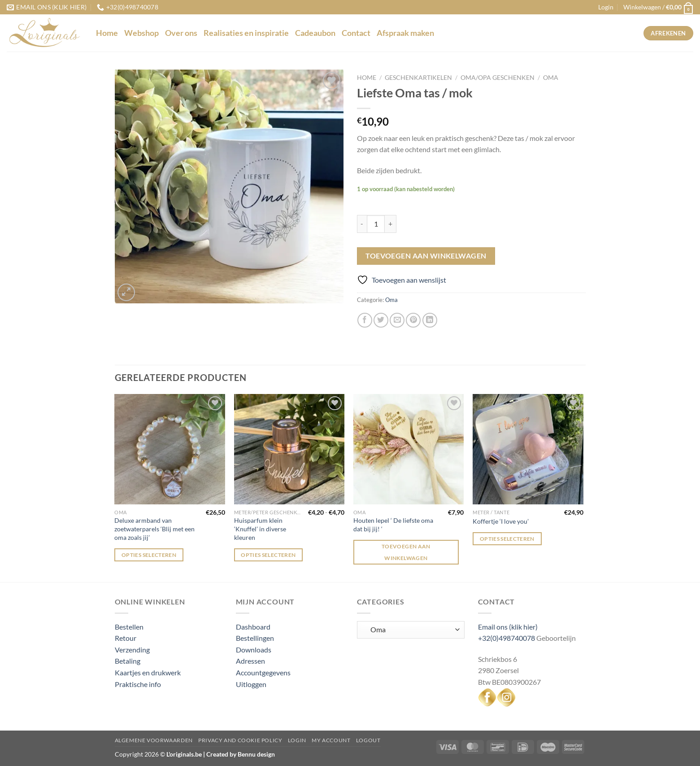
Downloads (254, 650)
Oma (551, 78)
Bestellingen (255, 638)
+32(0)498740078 (507, 638)
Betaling (128, 661)
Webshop (141, 33)
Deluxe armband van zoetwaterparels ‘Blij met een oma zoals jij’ (154, 529)
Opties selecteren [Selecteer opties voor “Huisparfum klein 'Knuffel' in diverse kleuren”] (268, 555)
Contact (356, 33)
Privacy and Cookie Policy (240, 740)
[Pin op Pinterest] (413, 320)
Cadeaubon (315, 33)
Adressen (250, 661)
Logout (368, 740)
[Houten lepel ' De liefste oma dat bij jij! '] (409, 449)
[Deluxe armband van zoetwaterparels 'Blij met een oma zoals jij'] (170, 449)
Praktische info (138, 684)
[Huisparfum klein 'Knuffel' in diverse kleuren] (289, 449)
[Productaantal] (376, 224)
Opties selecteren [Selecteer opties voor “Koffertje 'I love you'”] (507, 539)
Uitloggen (251, 684)
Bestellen (129, 627)
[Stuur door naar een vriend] (397, 320)
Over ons (181, 33)
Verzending (132, 650)
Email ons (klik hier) (508, 627)
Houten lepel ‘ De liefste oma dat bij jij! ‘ (393, 525)
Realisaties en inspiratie (246, 33)
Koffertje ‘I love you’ (501, 521)
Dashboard (253, 627)
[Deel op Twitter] (381, 320)
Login (297, 740)
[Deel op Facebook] (365, 320)
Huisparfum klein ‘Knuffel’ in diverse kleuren (260, 529)
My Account (331, 740)
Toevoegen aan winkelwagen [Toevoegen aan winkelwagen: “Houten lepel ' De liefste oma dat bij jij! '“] (406, 552)
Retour (126, 638)
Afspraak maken (405, 33)
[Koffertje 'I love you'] (528, 449)
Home (107, 33)
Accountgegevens (263, 672)
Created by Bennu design (240, 754)
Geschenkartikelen (418, 78)
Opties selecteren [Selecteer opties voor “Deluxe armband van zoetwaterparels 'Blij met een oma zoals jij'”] (149, 555)
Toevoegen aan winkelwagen (426, 256)
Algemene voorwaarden (154, 740)
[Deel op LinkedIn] (430, 320)
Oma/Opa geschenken (498, 78)
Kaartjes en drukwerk (148, 672)
